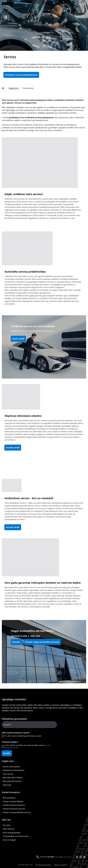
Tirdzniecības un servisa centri (16, 836)
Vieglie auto (14, 88)
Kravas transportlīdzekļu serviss (17, 812)
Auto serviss (8, 774)
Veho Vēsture (9, 829)
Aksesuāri (7, 785)
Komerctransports (11, 792)
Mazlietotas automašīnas (14, 770)
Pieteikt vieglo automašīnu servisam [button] (42, 642)
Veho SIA (6, 820)
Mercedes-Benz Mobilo (13, 778)
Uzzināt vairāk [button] (13, 448)
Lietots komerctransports (14, 805)
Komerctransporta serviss (14, 809)
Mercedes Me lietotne (12, 781)
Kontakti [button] (16, 642)
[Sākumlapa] (5, 88)
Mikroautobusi (9, 798)
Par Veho (7, 825)
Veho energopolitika (12, 833)
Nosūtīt (7, 753)
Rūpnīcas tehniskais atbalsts (23, 416)
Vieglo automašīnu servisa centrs (32, 631)
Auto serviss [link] (28, 88)
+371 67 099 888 (47, 857)
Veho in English (9, 840)
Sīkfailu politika (60, 865)
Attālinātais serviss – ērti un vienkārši (29, 498)
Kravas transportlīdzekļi (13, 801)
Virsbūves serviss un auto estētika (33, 326)
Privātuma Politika (43, 865)
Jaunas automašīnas (11, 767)
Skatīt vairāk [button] (18, 339)
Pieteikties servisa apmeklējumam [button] (21, 75)
